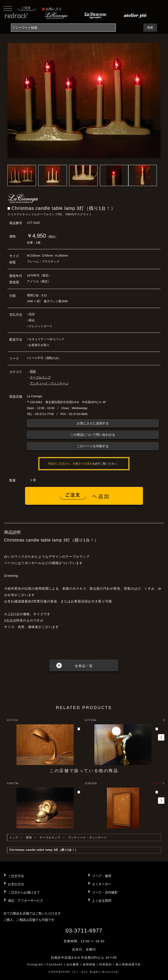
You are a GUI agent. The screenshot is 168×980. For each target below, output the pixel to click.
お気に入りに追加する (93, 423)
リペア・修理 (102, 876)
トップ (14, 838)
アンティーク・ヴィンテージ (49, 383)
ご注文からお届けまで (24, 892)
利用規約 (106, 964)
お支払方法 (16, 884)
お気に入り (52, 9)
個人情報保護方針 (128, 964)
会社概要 (73, 964)
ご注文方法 (16, 876)
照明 (33, 372)
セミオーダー (102, 884)
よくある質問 (102, 901)
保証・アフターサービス (26, 901)
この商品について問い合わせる (93, 435)
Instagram (35, 964)
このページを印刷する (93, 446)
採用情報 (89, 964)
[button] (161, 737)
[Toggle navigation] (8, 8)
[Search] (63, 28)
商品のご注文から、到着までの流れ (70, 464)
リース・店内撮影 (105, 892)
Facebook (55, 964)
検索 (150, 28)
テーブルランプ (40, 377)
